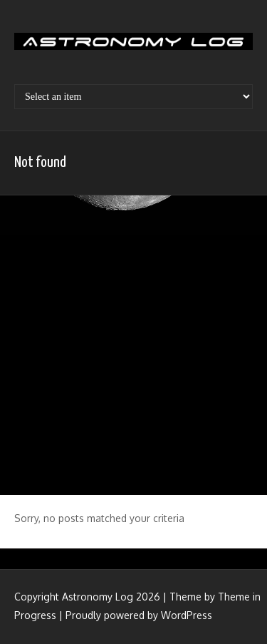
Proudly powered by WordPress (139, 615)
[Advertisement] (133, 343)
